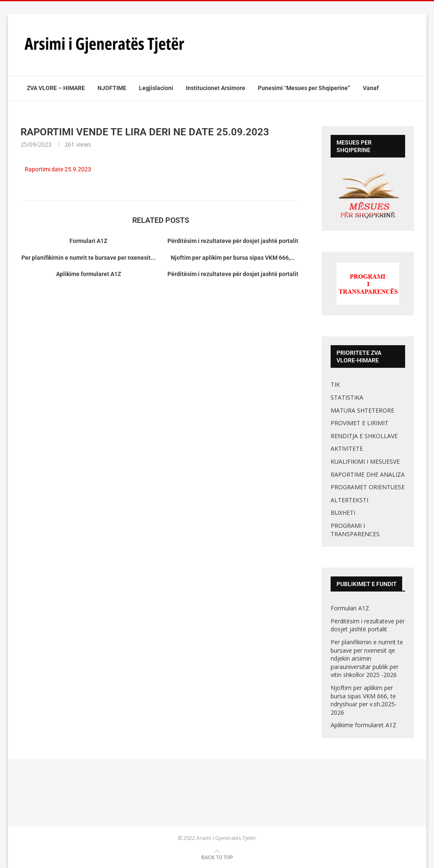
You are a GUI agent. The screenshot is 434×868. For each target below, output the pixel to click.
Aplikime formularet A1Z (89, 274)
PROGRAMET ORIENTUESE (368, 487)
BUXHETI (343, 513)
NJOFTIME (112, 88)
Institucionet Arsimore (216, 88)
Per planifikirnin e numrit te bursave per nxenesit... (89, 258)
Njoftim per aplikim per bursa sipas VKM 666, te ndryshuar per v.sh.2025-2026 (364, 700)
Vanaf (371, 88)
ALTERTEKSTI (349, 500)
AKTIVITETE (347, 448)
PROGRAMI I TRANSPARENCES (355, 530)
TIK (335, 384)
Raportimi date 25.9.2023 (58, 169)
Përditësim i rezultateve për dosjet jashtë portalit (233, 241)
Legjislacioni (156, 88)
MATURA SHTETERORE (362, 410)
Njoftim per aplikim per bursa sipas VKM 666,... (233, 258)
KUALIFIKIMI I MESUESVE (365, 461)
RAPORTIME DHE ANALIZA (368, 474)
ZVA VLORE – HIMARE (56, 88)
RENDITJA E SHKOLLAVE (364, 436)
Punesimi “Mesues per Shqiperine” (304, 88)
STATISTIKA (347, 397)
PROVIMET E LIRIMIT (360, 423)
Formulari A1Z (88, 241)
